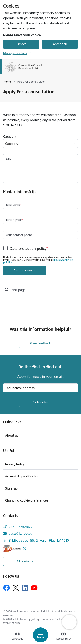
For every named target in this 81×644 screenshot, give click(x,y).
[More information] (24, 549)
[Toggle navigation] (41, 635)
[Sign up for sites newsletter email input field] (40, 388)
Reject (21, 44)
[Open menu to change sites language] (17, 636)
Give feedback (41, 343)
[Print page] (40, 290)
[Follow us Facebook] (6, 588)
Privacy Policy (15, 464)
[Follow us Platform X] (16, 588)
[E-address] (12, 549)
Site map (11, 488)
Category (10, 137)
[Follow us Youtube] (34, 588)
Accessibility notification (22, 476)
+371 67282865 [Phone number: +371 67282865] (20, 527)
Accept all (60, 44)
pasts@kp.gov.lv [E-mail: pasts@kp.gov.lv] (20, 534)
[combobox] (40, 144)
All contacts (25, 561)
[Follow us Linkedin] (25, 588)
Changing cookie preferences (27, 500)
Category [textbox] (12, 144)
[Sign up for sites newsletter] (41, 402)
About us (12, 435)
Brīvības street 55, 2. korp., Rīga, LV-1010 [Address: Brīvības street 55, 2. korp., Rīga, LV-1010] (39, 540)
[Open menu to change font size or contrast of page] (64, 636)
